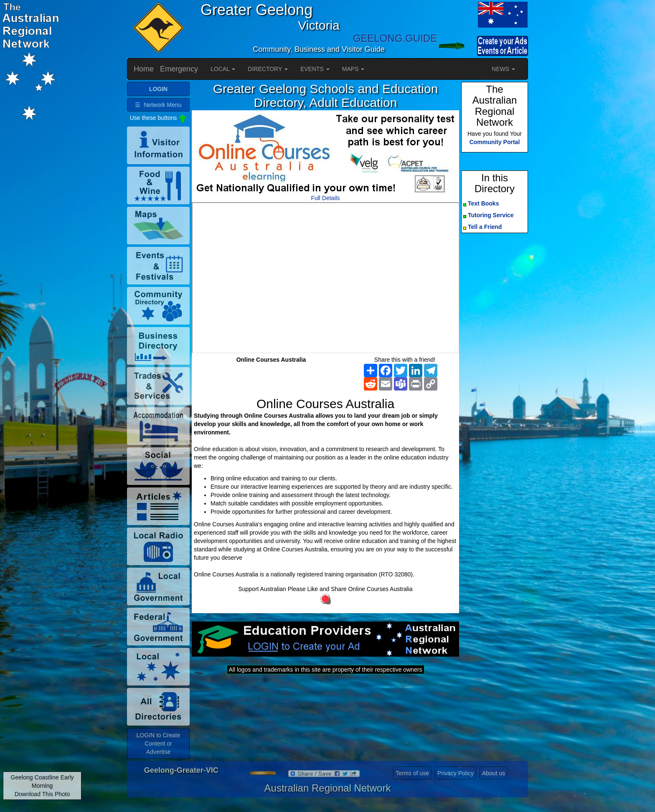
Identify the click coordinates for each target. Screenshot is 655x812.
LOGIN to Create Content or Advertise (158, 743)
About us (494, 773)
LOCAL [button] (223, 69)
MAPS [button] (353, 69)
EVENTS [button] (315, 69)
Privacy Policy (456, 773)
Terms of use (412, 773)
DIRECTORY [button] (268, 69)
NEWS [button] (503, 69)
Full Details (325, 198)
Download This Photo (42, 794)
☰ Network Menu (158, 105)
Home (144, 69)
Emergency (179, 69)
